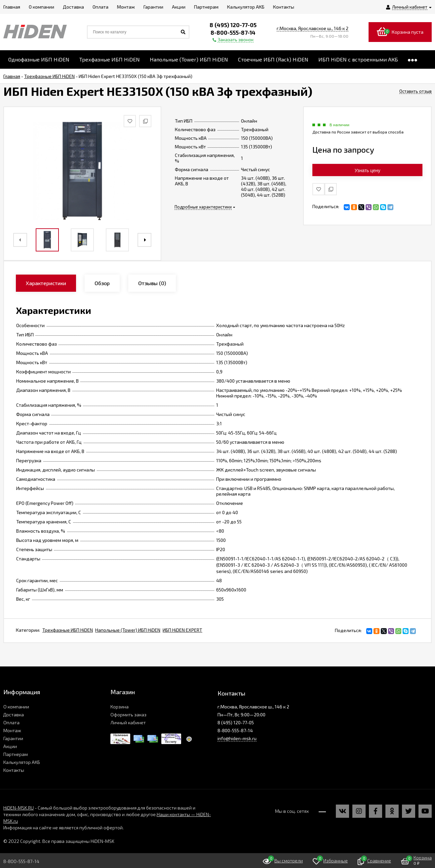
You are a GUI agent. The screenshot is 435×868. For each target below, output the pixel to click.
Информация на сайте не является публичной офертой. (63, 828)
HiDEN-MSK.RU (19, 808)
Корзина (119, 707)
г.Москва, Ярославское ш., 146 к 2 (313, 28)
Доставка (14, 715)
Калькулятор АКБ (22, 762)
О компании (16, 707)
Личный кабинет (128, 722)
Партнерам (16, 754)
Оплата (11, 722)
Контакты (14, 770)
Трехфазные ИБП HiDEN (68, 630)
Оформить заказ (128, 715)
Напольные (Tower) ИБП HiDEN (128, 630)
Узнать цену (368, 170)
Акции (10, 746)
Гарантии (13, 738)
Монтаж (12, 730)
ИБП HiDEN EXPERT (182, 630)
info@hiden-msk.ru (237, 738)
